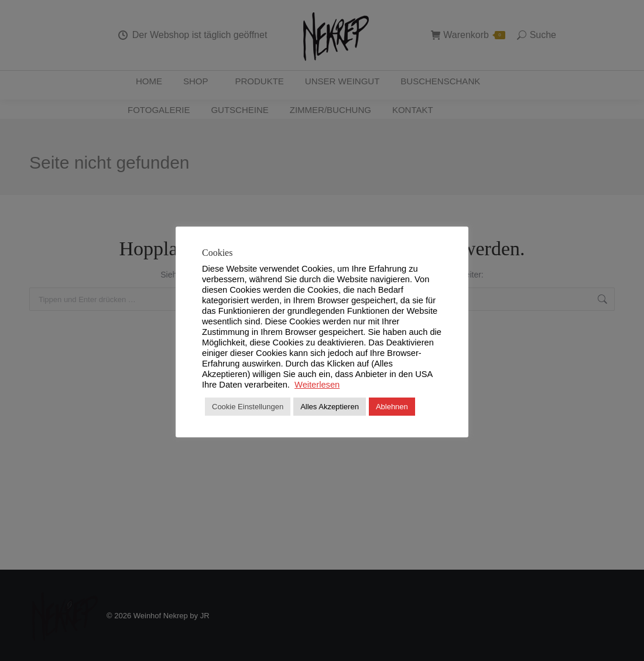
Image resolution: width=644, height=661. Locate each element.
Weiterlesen (317, 385)
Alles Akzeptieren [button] (330, 407)
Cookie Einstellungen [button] (248, 407)
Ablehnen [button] (392, 407)
